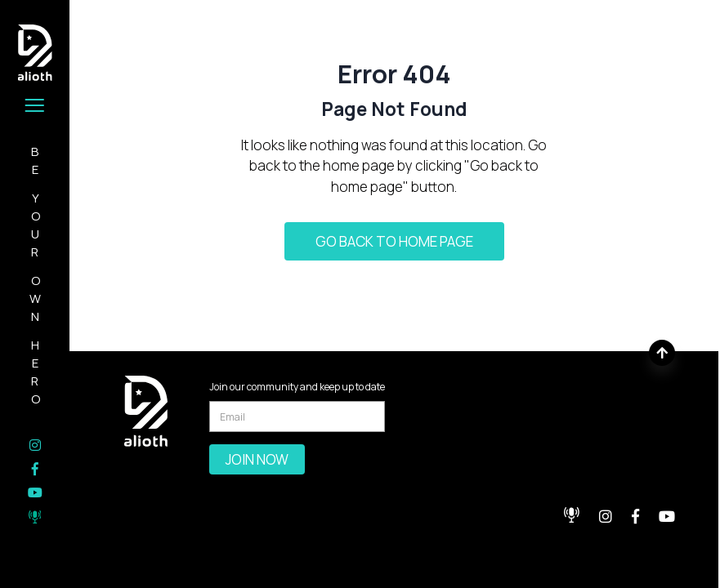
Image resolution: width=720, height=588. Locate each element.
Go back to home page (394, 241)
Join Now (257, 459)
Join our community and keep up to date (297, 387)
